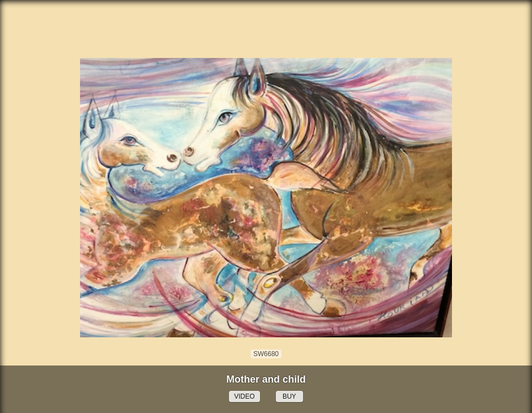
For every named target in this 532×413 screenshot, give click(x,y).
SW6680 (266, 354)
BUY (289, 396)
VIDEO (244, 396)
